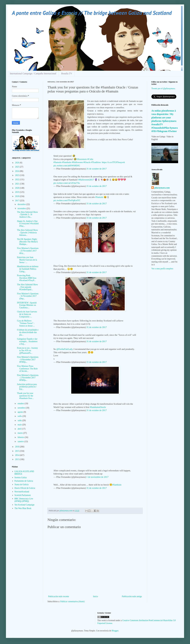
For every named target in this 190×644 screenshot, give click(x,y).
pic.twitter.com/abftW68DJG (67, 165)
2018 (18, 196)
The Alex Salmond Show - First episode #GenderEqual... (27, 287)
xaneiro (21, 441)
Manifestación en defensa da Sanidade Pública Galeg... (28, 269)
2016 (18, 447)
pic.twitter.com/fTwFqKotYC (67, 200)
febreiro (21, 437)
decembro (22, 204)
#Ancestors (82, 159)
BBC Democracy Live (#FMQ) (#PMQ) (24, 500)
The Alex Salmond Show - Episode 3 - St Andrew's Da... (27, 215)
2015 (18, 451)
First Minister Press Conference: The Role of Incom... (27, 369)
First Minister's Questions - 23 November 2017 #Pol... (28, 251)
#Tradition (96, 162)
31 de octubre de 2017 (97, 169)
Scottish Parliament (23, 495)
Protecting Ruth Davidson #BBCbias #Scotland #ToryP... (27, 278)
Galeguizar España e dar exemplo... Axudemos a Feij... (27, 341)
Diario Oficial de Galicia (25, 488)
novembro (22, 208)
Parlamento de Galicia (24, 481)
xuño (20, 420)
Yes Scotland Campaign (24, 505)
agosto (20, 412)
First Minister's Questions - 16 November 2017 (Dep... (28, 296)
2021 (18, 184)
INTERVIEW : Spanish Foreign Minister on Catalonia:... (27, 305)
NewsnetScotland (22, 492)
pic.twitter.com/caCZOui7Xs (67, 183)
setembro (22, 408)
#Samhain (67, 162)
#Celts (90, 159)
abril (20, 429)
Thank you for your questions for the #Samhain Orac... (25, 396)
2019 (18, 192)
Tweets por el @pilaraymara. (163, 89)
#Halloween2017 (86, 180)
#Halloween (77, 162)
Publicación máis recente (59, 596)
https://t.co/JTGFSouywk (113, 162)
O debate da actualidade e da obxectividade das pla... (28, 332)
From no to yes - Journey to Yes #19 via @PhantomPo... (27, 351)
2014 (18, 455)
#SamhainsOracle (98, 407)
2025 (18, 167)
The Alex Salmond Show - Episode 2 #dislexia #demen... (27, 233)
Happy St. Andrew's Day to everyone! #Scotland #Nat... (28, 224)
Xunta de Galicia (22, 484)
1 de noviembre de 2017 (97, 477)
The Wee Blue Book (23, 508)
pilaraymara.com (162, 188)
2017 (18, 201)
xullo (20, 416)
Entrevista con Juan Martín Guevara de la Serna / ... (27, 260)
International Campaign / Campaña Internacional (33, 73)
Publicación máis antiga (132, 596)
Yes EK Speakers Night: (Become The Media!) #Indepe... (27, 242)
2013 (18, 459)
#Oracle (87, 162)
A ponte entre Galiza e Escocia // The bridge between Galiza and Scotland (92, 13)
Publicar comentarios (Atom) (72, 601)
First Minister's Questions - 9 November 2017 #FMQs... (28, 360)
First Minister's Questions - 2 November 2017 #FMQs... (28, 378)
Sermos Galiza (21, 477)
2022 (18, 179)
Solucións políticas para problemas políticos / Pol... (27, 387)
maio (20, 425)
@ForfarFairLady (64, 349)
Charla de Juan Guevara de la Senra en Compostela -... (27, 314)
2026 (18, 163)
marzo (20, 433)
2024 (18, 171)
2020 (18, 188)
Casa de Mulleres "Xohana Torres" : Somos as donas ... (26, 323)
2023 (18, 175)
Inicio (96, 596)
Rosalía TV (67, 73)
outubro (21, 404)
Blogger (115, 631)
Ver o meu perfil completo (162, 269)
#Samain (57, 162)
